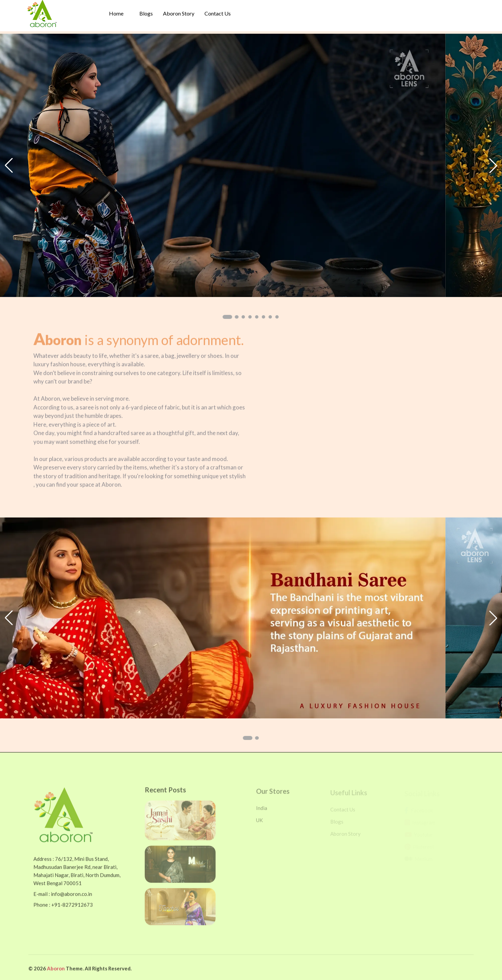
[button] (227, 317)
